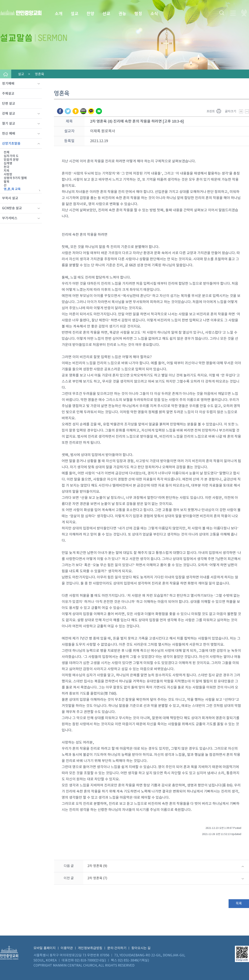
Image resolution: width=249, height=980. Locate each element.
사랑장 (8, 174)
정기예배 (8, 84)
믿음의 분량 (11, 160)
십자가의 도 (11, 156)
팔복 (7, 182)
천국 (7, 167)
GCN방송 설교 (12, 208)
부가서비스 (10, 218)
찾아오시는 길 (141, 948)
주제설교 (8, 94)
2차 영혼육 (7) (97, 878)
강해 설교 (9, 114)
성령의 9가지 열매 (15, 178)
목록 (239, 904)
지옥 (7, 171)
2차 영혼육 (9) (97, 866)
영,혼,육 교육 (12, 189)
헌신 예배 (9, 134)
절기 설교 (9, 124)
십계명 (8, 163)
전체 (7, 152)
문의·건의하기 (117, 948)
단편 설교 (9, 104)
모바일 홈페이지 (45, 948)
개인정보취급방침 (90, 948)
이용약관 (67, 948)
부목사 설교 (10, 198)
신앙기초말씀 (11, 144)
